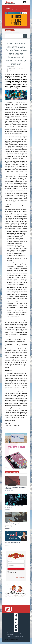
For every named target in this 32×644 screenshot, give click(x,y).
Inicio (9, 636)
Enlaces (16, 638)
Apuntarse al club (20, 577)
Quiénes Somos (15, 636)
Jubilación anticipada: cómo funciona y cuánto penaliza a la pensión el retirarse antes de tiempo (15, 524)
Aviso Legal (10, 638)
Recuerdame (12, 572)
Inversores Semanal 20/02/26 (13, 542)
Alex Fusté (23, 69)
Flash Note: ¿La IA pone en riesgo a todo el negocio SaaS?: (16, 488)
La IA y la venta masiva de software (14, 506)
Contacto (22, 636)
